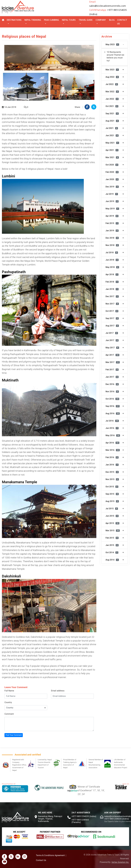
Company (101, 20)
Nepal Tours (69, 20)
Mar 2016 (113, 450)
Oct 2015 (112, 487)
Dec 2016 (112, 384)
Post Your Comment (14, 735)
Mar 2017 (113, 362)
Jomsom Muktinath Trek (77, 460)
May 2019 (112, 209)
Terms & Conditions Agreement (50, 855)
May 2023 (112, 44)
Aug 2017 (112, 326)
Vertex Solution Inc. (120, 862)
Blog (112, 20)
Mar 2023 (112, 70)
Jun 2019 (112, 201)
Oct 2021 (112, 106)
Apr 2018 (112, 274)
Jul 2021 (112, 128)
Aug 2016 (113, 413)
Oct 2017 (112, 311)
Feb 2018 (112, 282)
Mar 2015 (113, 531)
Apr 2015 (112, 523)
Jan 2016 (112, 465)
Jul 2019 (112, 194)
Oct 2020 (112, 165)
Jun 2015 (112, 516)
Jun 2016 (112, 428)
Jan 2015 (112, 545)
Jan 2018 (112, 289)
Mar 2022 (112, 92)
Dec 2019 (112, 187)
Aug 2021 (112, 121)
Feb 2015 (112, 538)
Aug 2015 (112, 501)
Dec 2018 (112, 238)
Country (8, 702)
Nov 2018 (112, 245)
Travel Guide (86, 20)
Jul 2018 (112, 253)
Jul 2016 (112, 421)
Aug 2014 (112, 560)
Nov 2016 (112, 392)
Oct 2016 (112, 399)
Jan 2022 (112, 99)
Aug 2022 (112, 77)
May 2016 (113, 435)
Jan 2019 (112, 231)
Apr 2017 (112, 355)
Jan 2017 (112, 377)
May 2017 (112, 348)
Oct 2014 (112, 552)
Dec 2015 (112, 472)
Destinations (14, 20)
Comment (9, 714)
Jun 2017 (112, 340)
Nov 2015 (112, 479)
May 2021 (112, 143)
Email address (58, 691)
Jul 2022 (112, 84)
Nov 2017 (112, 304)
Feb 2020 (112, 172)
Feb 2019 (112, 223)
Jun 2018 (112, 260)
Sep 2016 (113, 406)
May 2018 (112, 267)
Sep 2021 (112, 114)
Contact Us (122, 22)
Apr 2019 (112, 216)
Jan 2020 (112, 179)
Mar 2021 (112, 157)
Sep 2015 (112, 494)
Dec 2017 (112, 296)
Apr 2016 (112, 443)
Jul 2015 (112, 509)
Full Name (9, 691)
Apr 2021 (112, 150)
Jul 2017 (112, 333)
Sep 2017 (112, 318)
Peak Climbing (51, 20)
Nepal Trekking (33, 20)
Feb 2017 (112, 370)
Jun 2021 (112, 135)
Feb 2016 (112, 457)
